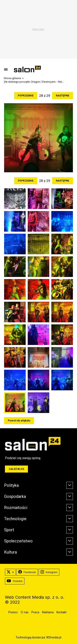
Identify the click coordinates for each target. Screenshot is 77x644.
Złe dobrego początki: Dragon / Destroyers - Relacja (34, 82)
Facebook (27, 572)
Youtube (15, 581)
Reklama (48, 612)
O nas (25, 612)
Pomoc (13, 612)
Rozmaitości (16, 508)
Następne (63, 96)
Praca (35, 612)
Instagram (49, 572)
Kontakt (61, 612)
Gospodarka (15, 496)
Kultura (10, 552)
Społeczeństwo (18, 541)
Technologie (15, 519)
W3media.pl (54, 637)
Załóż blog (16, 469)
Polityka (11, 485)
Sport (9, 530)
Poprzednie (26, 96)
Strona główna (12, 78)
